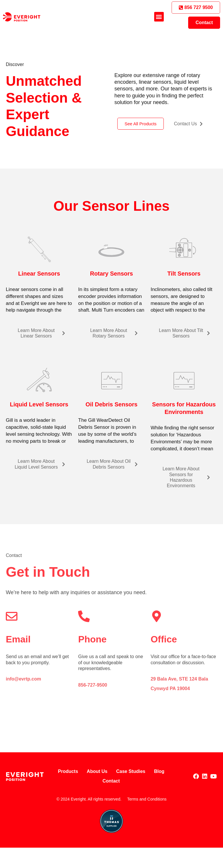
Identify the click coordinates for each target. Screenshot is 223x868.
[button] (159, 17)
